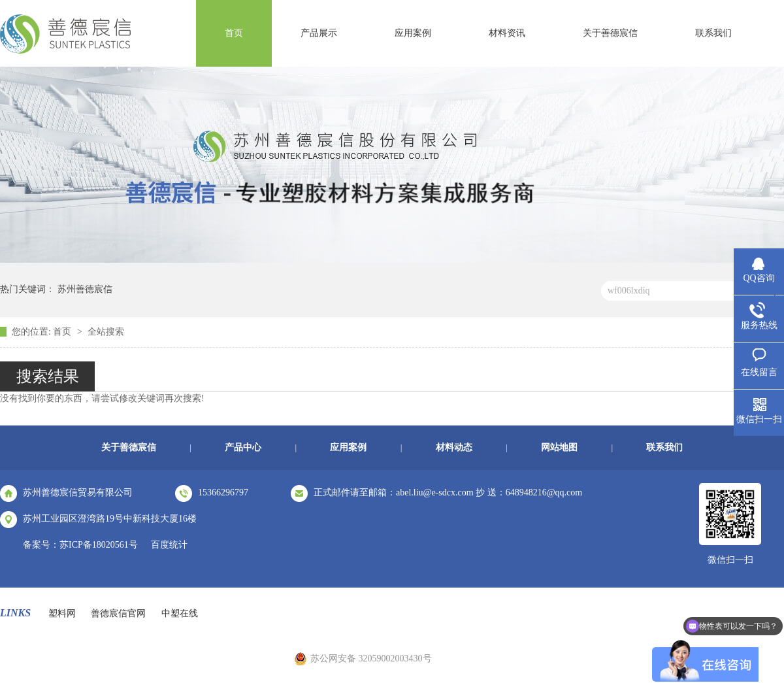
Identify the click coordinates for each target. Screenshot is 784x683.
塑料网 (62, 613)
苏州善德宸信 (85, 289)
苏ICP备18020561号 (99, 545)
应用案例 (413, 33)
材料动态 (454, 447)
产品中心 (243, 447)
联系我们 (713, 33)
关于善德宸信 (610, 33)
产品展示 (319, 33)
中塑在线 (180, 613)
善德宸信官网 (118, 613)
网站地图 (559, 447)
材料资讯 (507, 33)
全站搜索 (106, 332)
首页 (234, 33)
